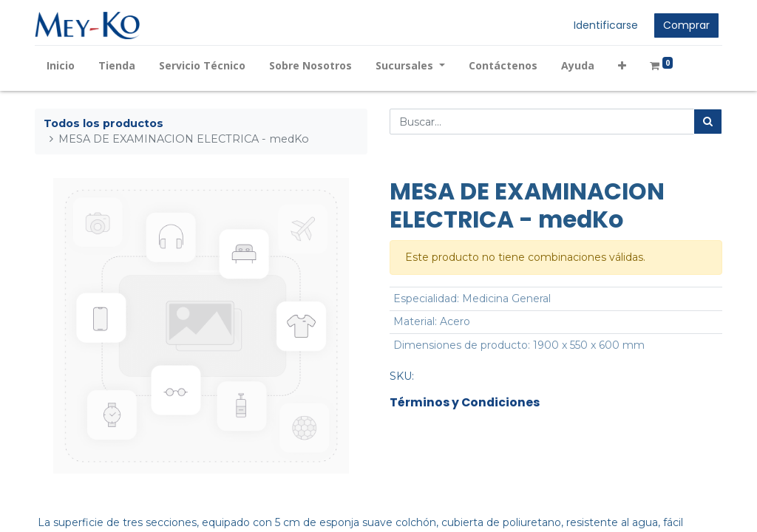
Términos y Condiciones (465, 402)
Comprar (686, 25)
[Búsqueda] (708, 122)
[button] (622, 65)
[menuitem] (61, 65)
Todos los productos (103, 123)
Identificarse (606, 25)
